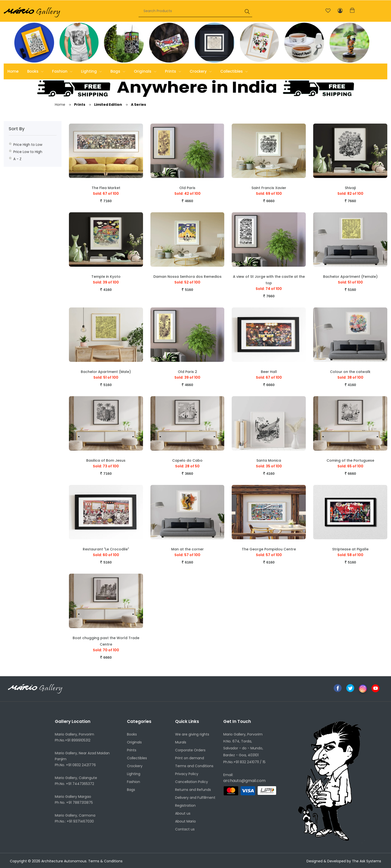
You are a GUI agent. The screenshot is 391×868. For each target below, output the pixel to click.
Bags (118, 71)
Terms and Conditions (194, 766)
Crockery (201, 71)
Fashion (62, 71)
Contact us (185, 829)
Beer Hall (269, 372)
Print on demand (190, 758)
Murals (181, 742)
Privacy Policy (187, 774)
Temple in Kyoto (106, 277)
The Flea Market (106, 188)
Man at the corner (187, 549)
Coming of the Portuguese (350, 460)
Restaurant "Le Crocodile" (106, 549)
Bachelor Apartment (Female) (350, 277)
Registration (185, 805)
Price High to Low (25, 144)
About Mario (185, 821)
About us (183, 813)
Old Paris (187, 188)
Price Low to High (25, 152)
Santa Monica (269, 460)
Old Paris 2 (187, 372)
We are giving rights (192, 734)
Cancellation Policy (192, 782)
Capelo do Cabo (187, 460)
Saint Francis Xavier (269, 188)
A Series (136, 105)
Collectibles (234, 71)
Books (35, 71)
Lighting (91, 71)
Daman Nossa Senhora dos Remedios (187, 277)
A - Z (15, 159)
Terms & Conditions (105, 861)
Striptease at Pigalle (350, 549)
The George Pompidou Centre (269, 549)
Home (13, 71)
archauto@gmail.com (244, 781)
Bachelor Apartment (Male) (106, 372)
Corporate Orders (190, 750)
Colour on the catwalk (350, 372)
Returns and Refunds (193, 790)
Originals (145, 71)
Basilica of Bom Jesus (106, 460)
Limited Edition (105, 105)
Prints (173, 71)
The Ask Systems (367, 861)
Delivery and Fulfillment (195, 798)
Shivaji (350, 188)
